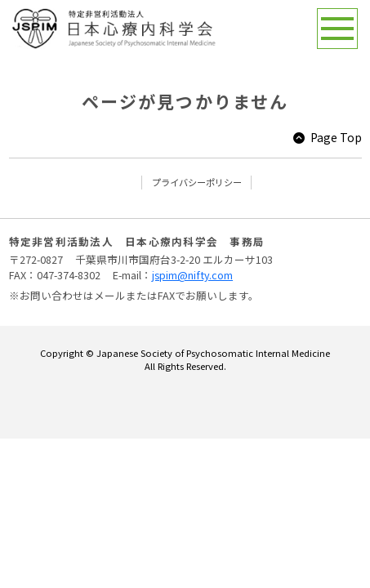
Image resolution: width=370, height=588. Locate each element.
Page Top (336, 137)
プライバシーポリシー (197, 182)
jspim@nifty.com (192, 275)
